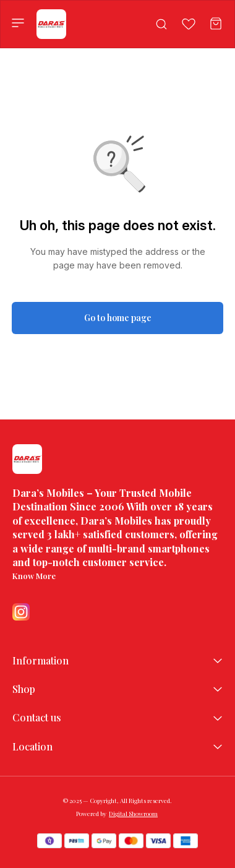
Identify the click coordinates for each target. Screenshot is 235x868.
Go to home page (118, 318)
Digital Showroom (133, 814)
